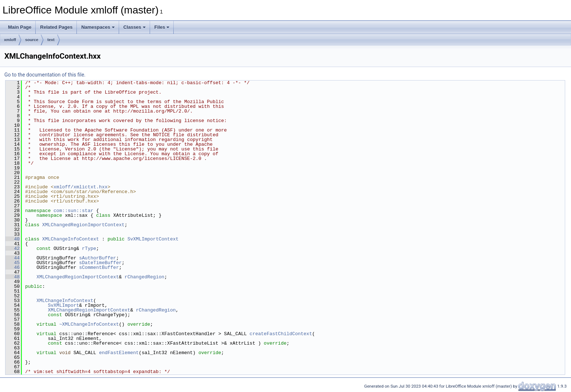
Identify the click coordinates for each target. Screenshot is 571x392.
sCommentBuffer (99, 267)
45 (13, 263)
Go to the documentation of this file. (45, 75)
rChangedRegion (144, 277)
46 (13, 267)
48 (13, 277)
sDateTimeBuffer (100, 263)
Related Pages (56, 27)
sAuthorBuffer (97, 258)
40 (13, 239)
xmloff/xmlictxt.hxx (80, 187)
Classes (135, 27)
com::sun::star (73, 211)
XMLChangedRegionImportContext (83, 225)
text (51, 40)
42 (13, 248)
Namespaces (98, 27)
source (32, 40)
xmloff (10, 40)
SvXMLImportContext (153, 239)
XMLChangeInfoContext (71, 239)
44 (13, 258)
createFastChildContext (281, 334)
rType (89, 248)
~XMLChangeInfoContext (89, 324)
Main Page (20, 27)
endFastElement (119, 353)
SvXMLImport (63, 305)
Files (162, 27)
